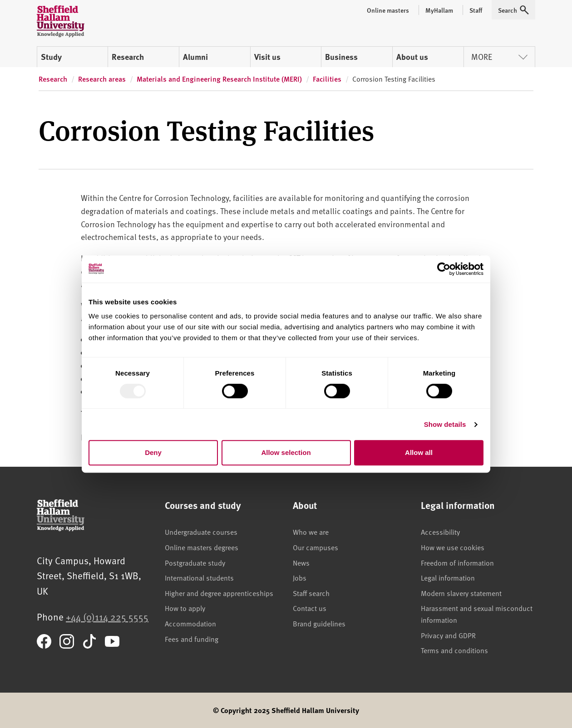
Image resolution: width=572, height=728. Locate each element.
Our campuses (316, 547)
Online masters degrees (202, 547)
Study (51, 57)
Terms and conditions (454, 650)
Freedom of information (457, 562)
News (301, 562)
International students (199, 577)
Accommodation (190, 623)
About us (412, 57)
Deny (153, 452)
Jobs (300, 577)
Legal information (448, 577)
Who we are (311, 532)
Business (341, 57)
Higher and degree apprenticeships (219, 593)
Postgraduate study (195, 562)
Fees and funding (192, 639)
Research (128, 57)
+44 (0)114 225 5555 (107, 617)
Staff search (311, 593)
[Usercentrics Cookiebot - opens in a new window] (444, 269)
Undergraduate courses (201, 532)
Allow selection (286, 452)
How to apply (185, 608)
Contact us (310, 608)
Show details (445, 424)
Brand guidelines (319, 623)
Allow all (419, 452)
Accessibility (440, 532)
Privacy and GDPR (448, 635)
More (499, 56)
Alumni (195, 57)
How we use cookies (453, 547)
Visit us (267, 57)
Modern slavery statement (461, 593)
